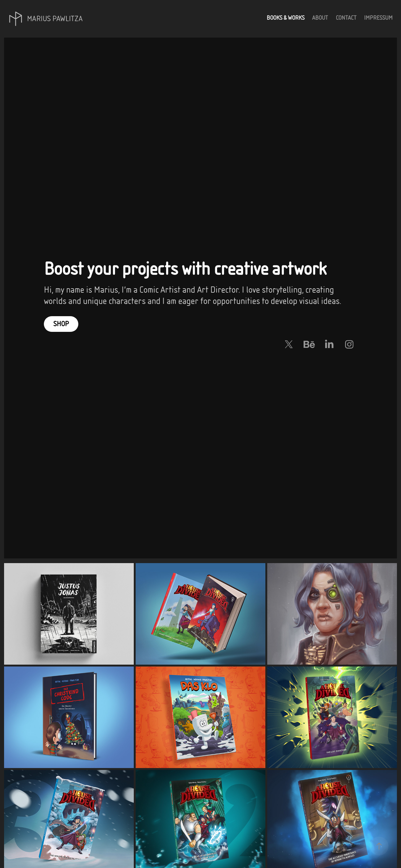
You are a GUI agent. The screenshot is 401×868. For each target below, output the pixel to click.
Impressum (378, 18)
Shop (61, 324)
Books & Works (286, 18)
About (320, 18)
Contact (346, 18)
